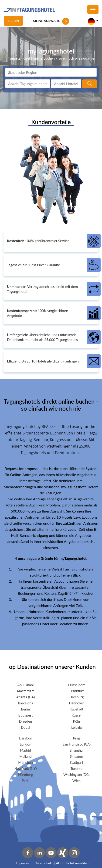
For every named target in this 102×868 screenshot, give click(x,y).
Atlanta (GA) (26, 697)
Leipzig (76, 727)
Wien (76, 781)
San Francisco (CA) (76, 744)
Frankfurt (76, 691)
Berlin (25, 709)
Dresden (26, 721)
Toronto (76, 768)
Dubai (25, 727)
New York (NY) (26, 768)
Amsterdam (26, 691)
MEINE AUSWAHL (46, 21)
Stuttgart (77, 762)
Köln (77, 721)
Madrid (25, 750)
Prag (76, 738)
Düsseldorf (77, 685)
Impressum (24, 863)
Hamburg (76, 697)
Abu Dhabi (26, 685)
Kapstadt (76, 709)
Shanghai (76, 750)
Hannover (76, 703)
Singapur (77, 756)
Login (13, 21)
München (25, 762)
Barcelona (25, 703)
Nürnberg (25, 775)
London (25, 744)
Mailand (25, 756)
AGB (59, 863)
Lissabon (25, 738)
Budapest (26, 715)
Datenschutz (44, 863)
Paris (26, 781)
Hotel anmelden (77, 863)
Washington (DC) (76, 775)
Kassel (77, 715)
